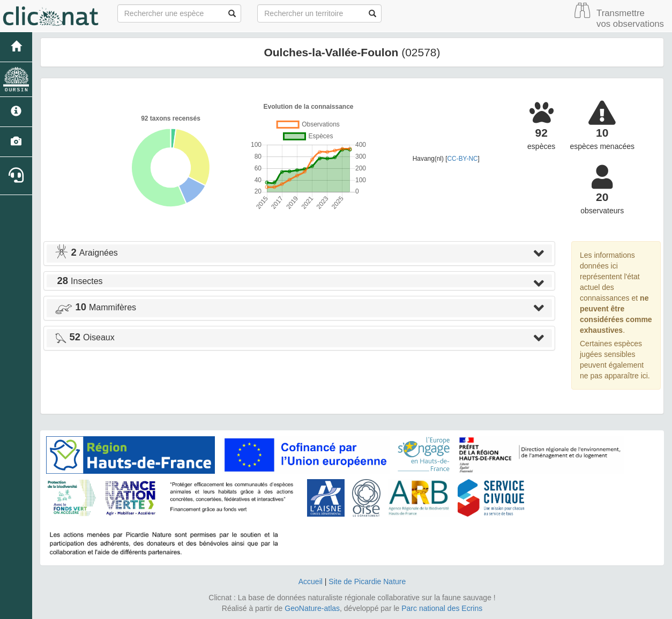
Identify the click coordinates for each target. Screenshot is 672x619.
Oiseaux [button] (85, 337)
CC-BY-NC (463, 159)
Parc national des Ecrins (442, 608)
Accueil (311, 581)
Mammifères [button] (95, 307)
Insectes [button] (79, 281)
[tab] (299, 253)
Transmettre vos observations (630, 18)
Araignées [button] (86, 253)
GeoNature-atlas (312, 608)
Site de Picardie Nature (367, 581)
